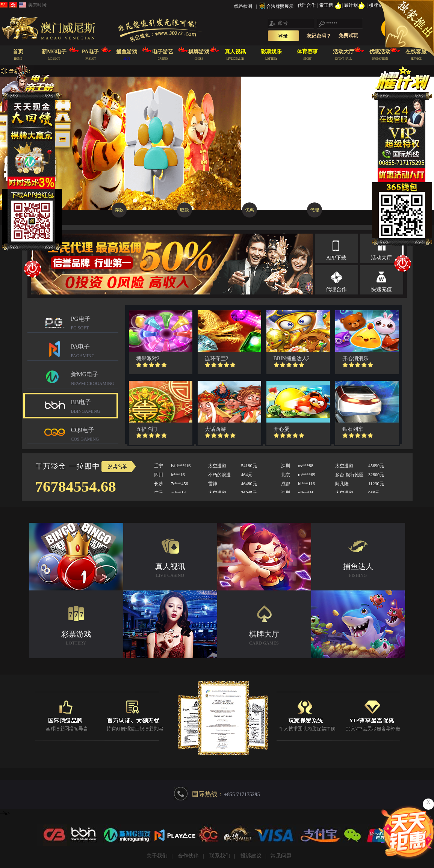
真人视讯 (170, 571)
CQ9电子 (95, 435)
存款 (119, 210)
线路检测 (243, 6)
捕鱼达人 (358, 571)
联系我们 (220, 856)
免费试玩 (348, 35)
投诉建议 (251, 856)
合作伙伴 (188, 856)
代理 (315, 210)
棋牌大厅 (264, 639)
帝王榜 (330, 5)
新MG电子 (95, 380)
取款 (184, 210)
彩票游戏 (76, 639)
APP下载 (336, 258)
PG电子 (95, 324)
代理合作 (307, 5)
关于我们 (157, 856)
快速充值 (381, 289)
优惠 (250, 210)
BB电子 (95, 407)
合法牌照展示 (280, 6)
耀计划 (355, 5)
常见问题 (281, 856)
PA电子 (95, 352)
